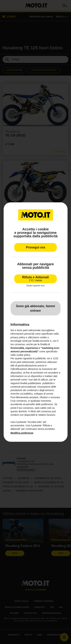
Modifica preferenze (22, 433)
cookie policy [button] (23, 355)
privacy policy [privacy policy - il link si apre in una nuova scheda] (18, 337)
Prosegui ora (35, 247)
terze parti (16, 362)
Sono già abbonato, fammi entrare (35, 308)
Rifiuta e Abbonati (35, 279)
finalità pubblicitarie (31, 383)
